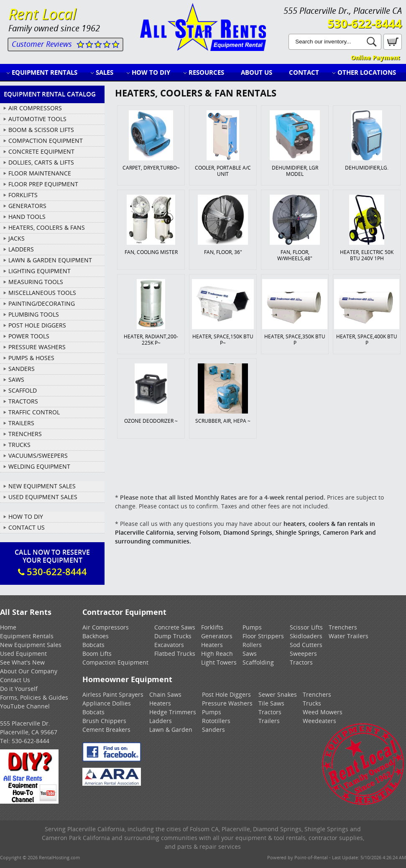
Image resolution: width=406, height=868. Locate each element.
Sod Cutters (306, 645)
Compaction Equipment (115, 662)
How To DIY (26, 516)
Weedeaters (319, 721)
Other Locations (367, 72)
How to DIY (151, 72)
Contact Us (27, 527)
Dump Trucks (173, 636)
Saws (250, 654)
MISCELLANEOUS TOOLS (42, 293)
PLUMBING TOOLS (34, 314)
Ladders (161, 721)
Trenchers (343, 627)
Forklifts (212, 627)
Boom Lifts (97, 654)
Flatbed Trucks (175, 654)
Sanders (213, 730)
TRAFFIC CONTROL (34, 412)
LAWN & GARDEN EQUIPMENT (50, 260)
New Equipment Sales (42, 486)
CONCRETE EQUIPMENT (41, 151)
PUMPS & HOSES (31, 358)
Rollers (252, 645)
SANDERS (22, 369)
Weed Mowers (323, 712)
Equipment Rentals (45, 72)
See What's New (22, 662)
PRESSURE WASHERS (37, 347)
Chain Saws (165, 694)
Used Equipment (23, 654)
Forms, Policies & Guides (34, 697)
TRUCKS (19, 445)
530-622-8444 (365, 23)
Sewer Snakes (278, 694)
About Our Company (29, 671)
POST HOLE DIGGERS (37, 325)
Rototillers (216, 721)
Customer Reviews (42, 44)
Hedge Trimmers (173, 712)
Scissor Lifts (306, 627)
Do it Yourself (19, 689)
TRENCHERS (25, 434)
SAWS (16, 379)
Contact (304, 72)
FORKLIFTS (23, 195)
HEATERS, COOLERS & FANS (47, 227)
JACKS (17, 238)
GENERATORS (27, 206)
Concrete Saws (175, 627)
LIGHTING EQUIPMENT (40, 271)
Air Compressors (106, 627)
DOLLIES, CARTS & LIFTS (41, 162)
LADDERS (21, 249)
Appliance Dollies (107, 703)
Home (8, 627)
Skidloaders (306, 636)
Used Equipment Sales (43, 497)
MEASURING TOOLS (36, 282)
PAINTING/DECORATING (42, 303)
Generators (217, 636)
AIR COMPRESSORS (35, 108)
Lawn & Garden (171, 730)
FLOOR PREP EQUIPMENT (43, 184)
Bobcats (93, 645)
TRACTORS (23, 401)
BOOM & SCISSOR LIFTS (41, 130)
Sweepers (303, 654)
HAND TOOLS (27, 217)
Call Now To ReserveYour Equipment (52, 563)
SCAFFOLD (23, 390)
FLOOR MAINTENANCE (40, 173)
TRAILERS (21, 423)
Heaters (212, 645)
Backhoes (96, 636)
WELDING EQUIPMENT (39, 466)
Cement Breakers (106, 730)
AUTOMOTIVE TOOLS (37, 119)
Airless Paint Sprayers (113, 694)
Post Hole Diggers (226, 694)
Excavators (169, 645)
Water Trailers (349, 636)
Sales (105, 72)
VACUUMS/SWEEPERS (38, 456)
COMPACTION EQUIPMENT (46, 141)
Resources (206, 72)
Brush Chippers (104, 721)
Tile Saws (271, 703)
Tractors (301, 662)
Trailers (269, 721)
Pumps (252, 627)
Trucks (312, 703)
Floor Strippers (263, 636)
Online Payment (375, 57)
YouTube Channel (25, 706)
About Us (257, 72)
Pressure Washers (227, 703)
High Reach (217, 654)
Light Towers (219, 662)
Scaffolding (258, 662)
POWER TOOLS (29, 336)
